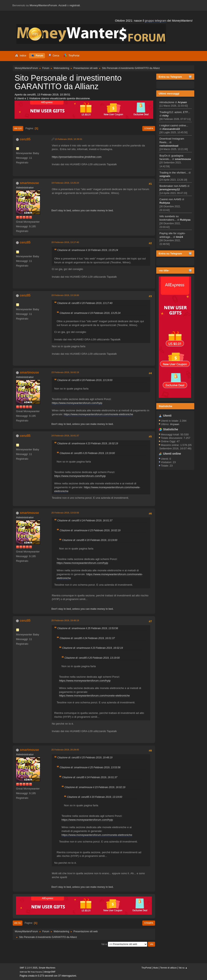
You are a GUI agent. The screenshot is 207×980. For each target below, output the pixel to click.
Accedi (62, 5)
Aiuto (156, 968)
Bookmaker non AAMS (173, 186)
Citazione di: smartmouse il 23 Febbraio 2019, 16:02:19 (88, 443)
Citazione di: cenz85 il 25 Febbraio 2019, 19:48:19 (85, 758)
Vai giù (18, 128)
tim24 (179, 237)
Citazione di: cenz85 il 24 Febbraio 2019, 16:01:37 (85, 521)
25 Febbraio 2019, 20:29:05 (65, 750)
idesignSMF (50, 972)
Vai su (18, 923)
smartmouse (183, 159)
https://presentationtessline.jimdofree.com (77, 157)
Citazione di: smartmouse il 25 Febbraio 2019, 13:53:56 (88, 628)
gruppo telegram (156, 21)
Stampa (149, 128)
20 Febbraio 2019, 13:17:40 (65, 242)
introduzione (167, 102)
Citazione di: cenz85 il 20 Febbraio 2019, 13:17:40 (85, 303)
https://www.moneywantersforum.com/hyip (77, 403)
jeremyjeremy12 (170, 189)
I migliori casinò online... (174, 125)
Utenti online (172, 454)
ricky (165, 116)
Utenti (167, 416)
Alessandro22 (171, 129)
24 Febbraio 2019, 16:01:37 (65, 436)
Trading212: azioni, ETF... (175, 112)
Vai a (104, 944)
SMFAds (23, 972)
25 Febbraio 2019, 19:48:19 (65, 620)
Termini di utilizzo (168, 968)
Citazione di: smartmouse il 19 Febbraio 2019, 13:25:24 (88, 250)
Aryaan (182, 102)
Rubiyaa (165, 203)
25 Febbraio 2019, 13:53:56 (65, 513)
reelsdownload (169, 146)
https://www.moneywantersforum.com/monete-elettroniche (98, 414)
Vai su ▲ (183, 968)
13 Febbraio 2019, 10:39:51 (68, 139)
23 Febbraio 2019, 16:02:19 (65, 372)
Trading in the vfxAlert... (174, 173)
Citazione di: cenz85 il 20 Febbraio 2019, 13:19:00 (85, 380)
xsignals (165, 176)
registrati (75, 5)
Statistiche (165, 406)
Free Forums (37, 972)
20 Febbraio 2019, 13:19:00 (65, 295)
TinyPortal (146, 968)
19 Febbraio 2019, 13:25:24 (65, 183)
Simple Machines (47, 968)
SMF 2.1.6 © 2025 (29, 968)
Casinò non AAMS (170, 199)
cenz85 (25, 139)
